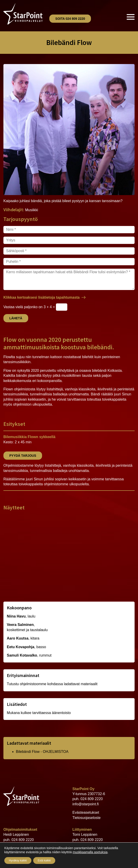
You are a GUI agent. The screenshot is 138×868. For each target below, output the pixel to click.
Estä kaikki (44, 861)
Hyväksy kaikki (18, 861)
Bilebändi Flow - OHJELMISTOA (42, 752)
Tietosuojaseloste (87, 818)
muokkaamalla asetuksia (90, 852)
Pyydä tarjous (23, 456)
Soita (70, 19)
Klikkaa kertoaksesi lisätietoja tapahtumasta (41, 297)
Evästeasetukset (86, 812)
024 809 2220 (92, 799)
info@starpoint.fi (86, 804)
